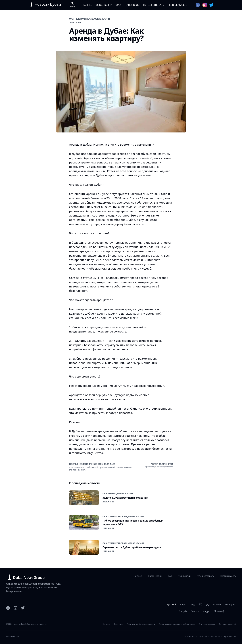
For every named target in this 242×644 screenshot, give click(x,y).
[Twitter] (23, 608)
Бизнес (88, 5)
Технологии (132, 5)
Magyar (207, 611)
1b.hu (221, 637)
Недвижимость (177, 5)
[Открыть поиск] (72, 5)
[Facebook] (8, 608)
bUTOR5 (188, 637)
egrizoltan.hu (230, 637)
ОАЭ (118, 5)
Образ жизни (104, 5)
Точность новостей (227, 624)
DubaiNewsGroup (29, 577)
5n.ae (201, 637)
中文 (193, 604)
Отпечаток (118, 624)
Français (183, 611)
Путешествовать (153, 5)
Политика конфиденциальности (141, 624)
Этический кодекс (207, 624)
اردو (208, 604)
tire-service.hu (211, 637)
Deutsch (195, 611)
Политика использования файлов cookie (177, 624)
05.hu (195, 637)
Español (217, 604)
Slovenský (219, 611)
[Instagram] (15, 608)
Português (230, 604)
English (183, 604)
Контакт (106, 624)
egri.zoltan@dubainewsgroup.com (159, 467)
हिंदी (200, 604)
